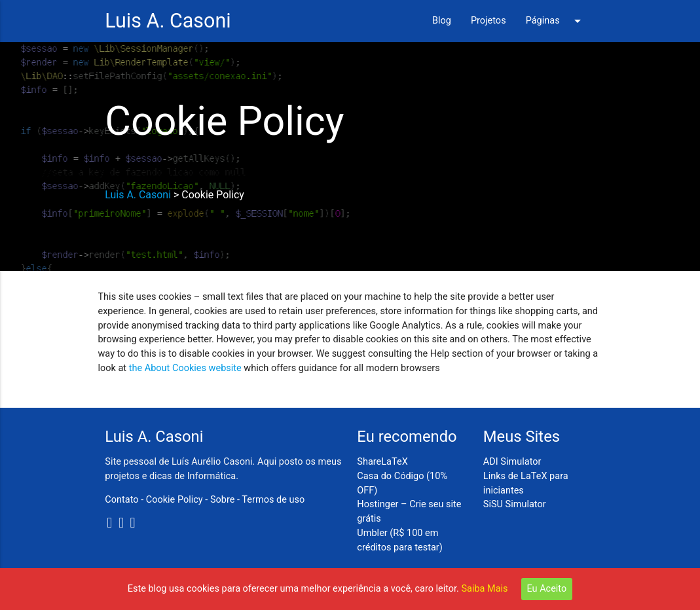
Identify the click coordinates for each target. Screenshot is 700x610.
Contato (121, 500)
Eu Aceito (547, 589)
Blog (442, 21)
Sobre (223, 500)
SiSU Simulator (515, 504)
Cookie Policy (175, 500)
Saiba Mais (485, 589)
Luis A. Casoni (168, 21)
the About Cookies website (185, 368)
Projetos (488, 21)
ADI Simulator (512, 462)
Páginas (556, 21)
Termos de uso (273, 500)
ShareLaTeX (382, 462)
